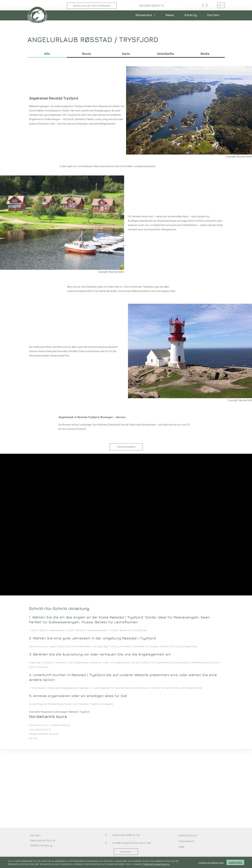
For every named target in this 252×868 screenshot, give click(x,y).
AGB (181, 847)
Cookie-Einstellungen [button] (211, 862)
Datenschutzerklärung (156, 864)
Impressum (187, 841)
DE (221, 5)
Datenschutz (188, 835)
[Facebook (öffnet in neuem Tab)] (203, 5)
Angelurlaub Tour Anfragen (92, 6)
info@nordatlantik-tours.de (131, 843)
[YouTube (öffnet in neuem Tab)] (206, 5)
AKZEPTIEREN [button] (235, 862)
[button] (126, 447)
